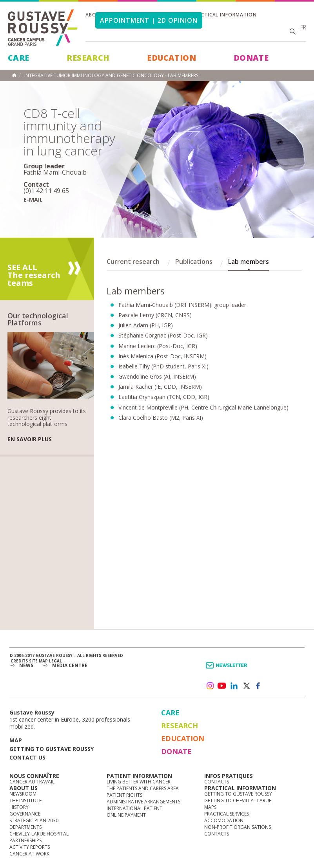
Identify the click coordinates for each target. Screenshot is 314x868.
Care (19, 58)
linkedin (234, 686)
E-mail (33, 199)
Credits (19, 661)
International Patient (134, 808)
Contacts (217, 782)
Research (88, 58)
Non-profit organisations (238, 827)
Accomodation (224, 820)
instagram (210, 686)
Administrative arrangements (143, 802)
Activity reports (30, 847)
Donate (251, 58)
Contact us (27, 757)
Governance (25, 814)
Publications (194, 262)
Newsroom (23, 794)
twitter (246, 686)
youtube (222, 686)
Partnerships (25, 840)
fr (303, 27)
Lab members (249, 262)
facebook (258, 686)
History (19, 807)
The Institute (25, 800)
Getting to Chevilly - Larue (238, 800)
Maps (210, 807)
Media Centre (70, 665)
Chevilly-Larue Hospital (39, 834)
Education (172, 58)
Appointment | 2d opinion (149, 20)
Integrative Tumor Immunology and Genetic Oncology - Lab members (111, 76)
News (26, 665)
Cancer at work (29, 854)
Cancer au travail (32, 782)
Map (16, 740)
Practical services (227, 814)
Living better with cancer (139, 782)
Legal (55, 661)
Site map (38, 661)
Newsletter (228, 669)
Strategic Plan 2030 (34, 820)
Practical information (224, 15)
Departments (25, 827)
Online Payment (126, 815)
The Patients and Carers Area (143, 788)
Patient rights (124, 795)
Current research (133, 262)
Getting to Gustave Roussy (52, 749)
